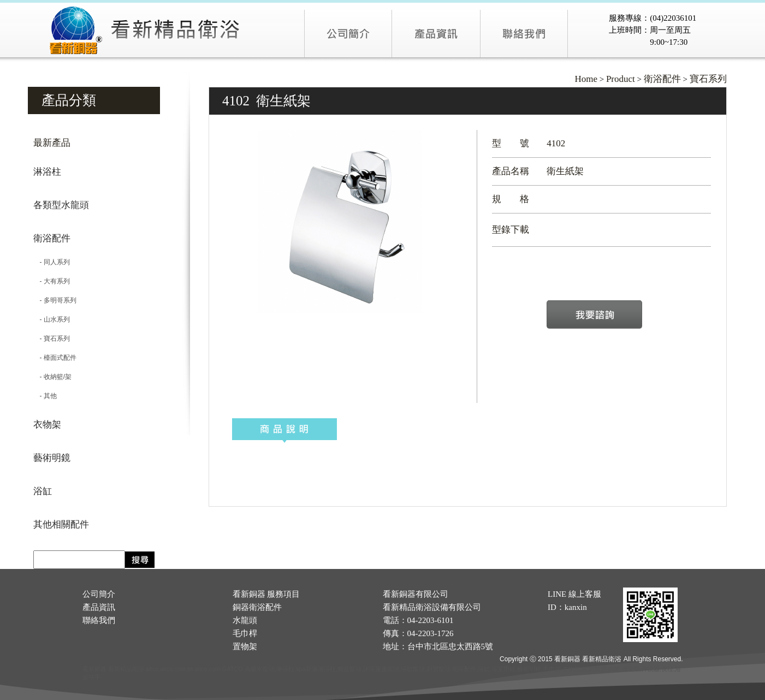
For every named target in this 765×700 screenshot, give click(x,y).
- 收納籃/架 (53, 377)
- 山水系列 (52, 319)
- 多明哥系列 (55, 300)
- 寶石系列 (52, 339)
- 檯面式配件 (55, 358)
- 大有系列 (52, 281)
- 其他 (45, 396)
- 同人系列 (52, 262)
